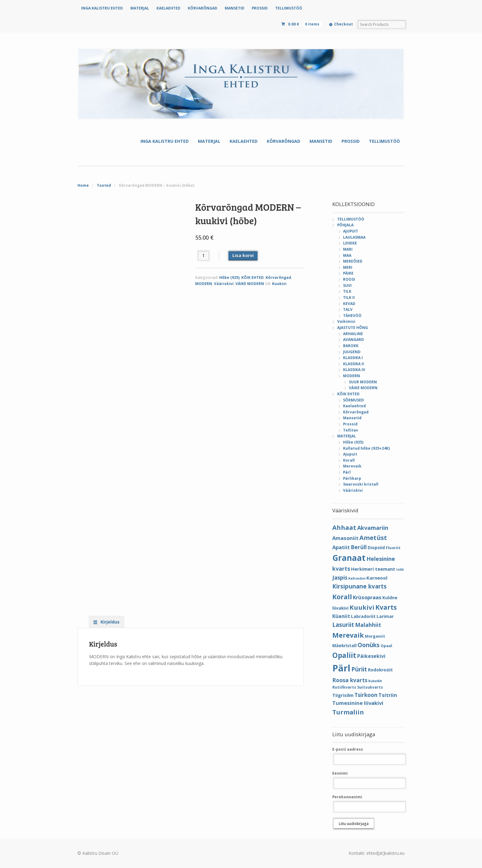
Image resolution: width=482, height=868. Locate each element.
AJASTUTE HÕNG (353, 328)
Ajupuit (350, 454)
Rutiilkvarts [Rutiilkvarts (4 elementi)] (344, 687)
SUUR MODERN (363, 382)
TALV (348, 309)
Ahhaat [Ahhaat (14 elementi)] (344, 527)
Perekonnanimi (347, 797)
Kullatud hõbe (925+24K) (366, 448)
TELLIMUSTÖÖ (289, 8)
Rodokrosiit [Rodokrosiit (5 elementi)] (380, 670)
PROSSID (260, 8)
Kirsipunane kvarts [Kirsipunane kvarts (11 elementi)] (360, 586)
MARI (348, 249)
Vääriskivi (224, 284)
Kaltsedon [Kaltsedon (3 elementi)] (357, 578)
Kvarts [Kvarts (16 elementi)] (386, 607)
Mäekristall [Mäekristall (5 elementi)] (344, 645)
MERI (348, 267)
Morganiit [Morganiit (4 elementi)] (375, 636)
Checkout (344, 24)
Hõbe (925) (229, 278)
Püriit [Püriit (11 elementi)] (359, 669)
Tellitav (351, 430)
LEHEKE (350, 243)
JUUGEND (352, 352)
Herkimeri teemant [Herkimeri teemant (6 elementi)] (373, 569)
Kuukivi (279, 284)
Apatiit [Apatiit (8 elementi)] (341, 547)
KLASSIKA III (354, 370)
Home (83, 185)
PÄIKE (348, 273)
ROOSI (349, 279)
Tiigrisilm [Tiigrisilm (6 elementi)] (343, 695)
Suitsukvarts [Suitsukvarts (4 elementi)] (370, 687)
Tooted (104, 185)
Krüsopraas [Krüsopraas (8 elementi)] (367, 597)
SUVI (347, 285)
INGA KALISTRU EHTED (102, 8)
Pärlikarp (352, 478)
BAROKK (351, 346)
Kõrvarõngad (278, 278)
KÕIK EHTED (253, 278)
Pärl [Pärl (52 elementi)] (341, 668)
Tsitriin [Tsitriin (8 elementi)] (388, 695)
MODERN (204, 284)
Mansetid (352, 418)
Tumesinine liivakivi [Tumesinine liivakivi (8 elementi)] (358, 703)
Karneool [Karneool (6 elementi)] (377, 578)
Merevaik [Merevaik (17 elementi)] (348, 635)
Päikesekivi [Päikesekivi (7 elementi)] (371, 656)
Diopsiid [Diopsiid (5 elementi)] (376, 547)
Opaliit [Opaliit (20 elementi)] (344, 655)
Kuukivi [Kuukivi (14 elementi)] (362, 607)
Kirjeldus (109, 622)
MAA (347, 255)
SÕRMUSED (354, 400)
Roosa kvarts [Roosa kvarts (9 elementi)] (350, 680)
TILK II (349, 297)
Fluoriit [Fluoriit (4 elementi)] (393, 548)
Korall (349, 460)
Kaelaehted (354, 406)
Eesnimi (340, 773)
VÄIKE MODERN (250, 284)
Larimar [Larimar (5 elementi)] (385, 616)
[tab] (107, 622)
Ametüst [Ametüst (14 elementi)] (373, 538)
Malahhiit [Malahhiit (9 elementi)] (368, 625)
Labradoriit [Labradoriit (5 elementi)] (363, 616)
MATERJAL (140, 8)
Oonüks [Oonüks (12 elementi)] (369, 645)
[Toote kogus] (204, 256)
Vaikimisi (346, 321)
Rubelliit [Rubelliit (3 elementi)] (375, 681)
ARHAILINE (353, 334)
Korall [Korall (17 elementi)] (342, 597)
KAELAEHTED (168, 8)
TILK (347, 291)
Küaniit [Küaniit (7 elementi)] (341, 616)
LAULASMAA (354, 237)
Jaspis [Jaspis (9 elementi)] (340, 577)
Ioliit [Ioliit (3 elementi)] (400, 569)
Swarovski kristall (361, 484)
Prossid (350, 424)
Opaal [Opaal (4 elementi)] (386, 646)
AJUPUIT (351, 231)
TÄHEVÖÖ (352, 316)
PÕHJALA (345, 225)
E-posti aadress (348, 749)
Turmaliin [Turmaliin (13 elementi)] (348, 712)
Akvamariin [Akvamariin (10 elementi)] (373, 528)
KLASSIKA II (354, 364)
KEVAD (349, 304)
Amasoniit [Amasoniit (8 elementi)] (345, 538)
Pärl (347, 472)
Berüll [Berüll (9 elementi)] (359, 547)
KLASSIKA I (353, 358)
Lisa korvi (243, 255)
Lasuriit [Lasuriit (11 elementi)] (343, 625)
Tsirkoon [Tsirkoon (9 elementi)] (366, 695)
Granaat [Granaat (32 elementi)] (349, 558)
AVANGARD (354, 340)
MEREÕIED (353, 261)
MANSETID (235, 8)
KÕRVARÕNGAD (203, 8)
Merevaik (352, 466)
